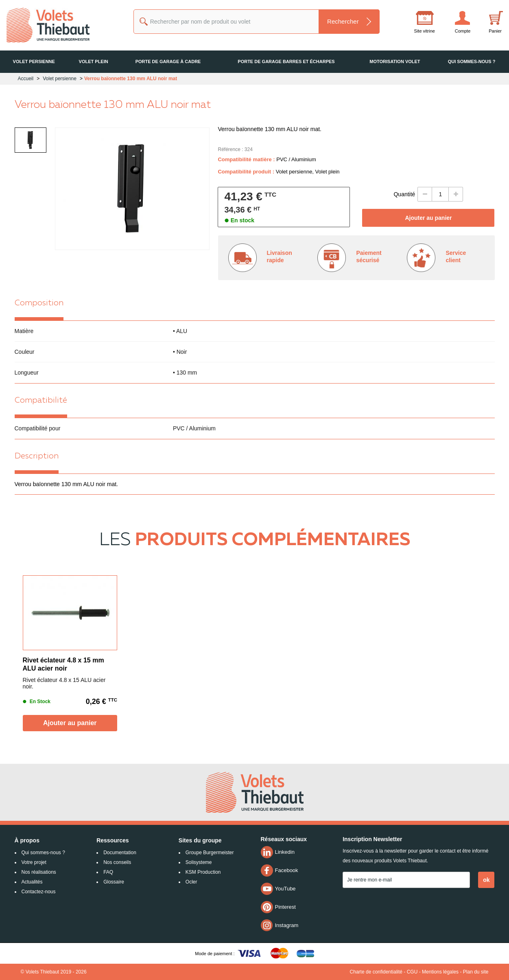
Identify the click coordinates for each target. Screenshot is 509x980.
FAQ (108, 872)
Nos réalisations (39, 872)
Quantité (404, 194)
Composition (39, 303)
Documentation (120, 853)
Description (37, 456)
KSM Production (203, 872)
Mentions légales (440, 972)
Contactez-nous (39, 892)
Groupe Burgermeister (210, 853)
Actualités (32, 882)
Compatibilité (41, 401)
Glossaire (114, 882)
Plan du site (476, 972)
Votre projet (34, 862)
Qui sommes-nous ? (43, 853)
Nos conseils (117, 862)
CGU (412, 972)
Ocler (191, 882)
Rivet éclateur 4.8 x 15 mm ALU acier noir (63, 664)
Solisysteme (199, 862)
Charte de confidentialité (376, 972)
